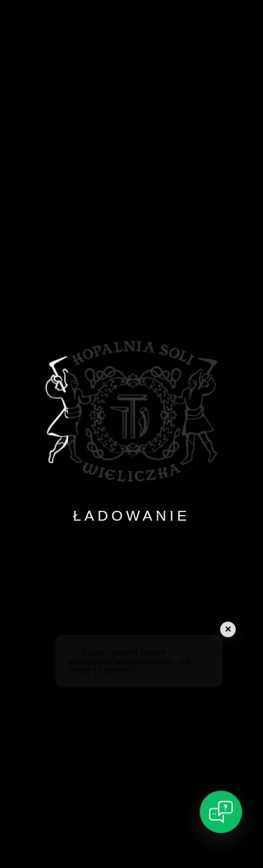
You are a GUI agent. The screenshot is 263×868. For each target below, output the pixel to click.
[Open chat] (221, 812)
